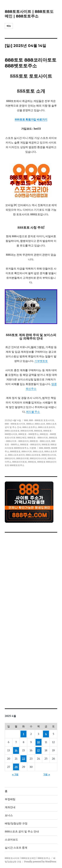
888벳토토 (15, 451)
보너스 (9, 815)
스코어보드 (11, 840)
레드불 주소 (33, 412)
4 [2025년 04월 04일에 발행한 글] (46, 734)
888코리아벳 (27, 431)
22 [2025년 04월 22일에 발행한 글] (24, 759)
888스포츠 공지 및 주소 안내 (22, 832)
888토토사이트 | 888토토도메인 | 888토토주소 (29, 14)
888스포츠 (40, 424)
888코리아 (10, 458)
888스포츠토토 (12, 431)
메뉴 (9, 26)
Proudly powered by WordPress (40, 862)
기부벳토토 (41, 361)
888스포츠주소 (30, 427)
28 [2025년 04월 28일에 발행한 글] (16, 767)
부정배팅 (10, 799)
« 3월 (15, 774)
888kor (30, 424)
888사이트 (27, 451)
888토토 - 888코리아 (30, 444)
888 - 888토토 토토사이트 (42, 420)
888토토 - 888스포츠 (40, 441)
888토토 (38, 431)
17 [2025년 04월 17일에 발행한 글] (39, 750)
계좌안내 (10, 807)
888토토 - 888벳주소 (29, 434)
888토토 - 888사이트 (38, 438)
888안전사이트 (49, 455)
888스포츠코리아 (46, 427)
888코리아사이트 (38, 458)
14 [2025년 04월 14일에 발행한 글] (16, 750)
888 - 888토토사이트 (15, 424)
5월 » (47, 774)
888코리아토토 (20, 462)
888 (26, 420)
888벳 (47, 448)
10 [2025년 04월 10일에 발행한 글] (38, 742)
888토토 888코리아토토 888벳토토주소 (31, 63)
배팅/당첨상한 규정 (16, 823)
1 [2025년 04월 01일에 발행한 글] (24, 734)
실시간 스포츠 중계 (16, 848)
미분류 (33, 448)
